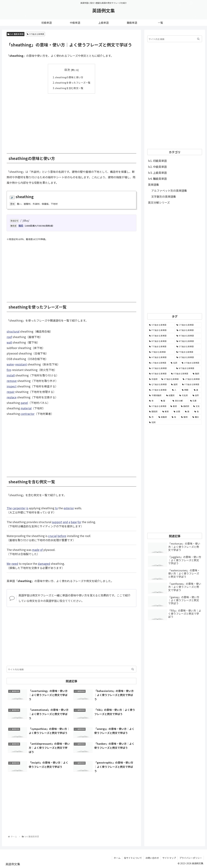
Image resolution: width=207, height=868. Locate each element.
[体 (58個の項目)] (153, 401)
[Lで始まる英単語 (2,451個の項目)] (158, 363)
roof (9, 337)
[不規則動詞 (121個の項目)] (156, 395)
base (74, 522)
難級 (21, 225)
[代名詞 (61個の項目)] (184, 395)
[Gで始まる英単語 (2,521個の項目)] (188, 357)
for (79, 522)
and (65, 522)
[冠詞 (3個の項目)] (175, 422)
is (27, 508)
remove (12, 381)
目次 (67, 70)
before (62, 536)
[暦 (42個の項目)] (165, 401)
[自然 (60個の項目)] (196, 395)
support (57, 522)
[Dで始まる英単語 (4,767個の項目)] (161, 336)
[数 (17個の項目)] (188, 411)
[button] (133, 669)
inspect (12, 386)
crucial (52, 536)
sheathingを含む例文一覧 (69, 88)
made (36, 550)
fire (9, 370)
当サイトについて (133, 858)
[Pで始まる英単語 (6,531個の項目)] (161, 330)
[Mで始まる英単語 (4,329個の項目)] (188, 341)
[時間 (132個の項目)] (186, 390)
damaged (44, 564)
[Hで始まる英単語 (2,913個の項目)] (161, 357)
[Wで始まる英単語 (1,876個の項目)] (188, 368)
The (9, 508)
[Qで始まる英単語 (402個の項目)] (158, 384)
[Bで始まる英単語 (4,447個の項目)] (161, 341)
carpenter (19, 508)
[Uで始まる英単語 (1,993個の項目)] (191, 363)
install (11, 375)
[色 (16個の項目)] (197, 411)
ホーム (117, 858)
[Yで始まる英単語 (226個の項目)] (191, 384)
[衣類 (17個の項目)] (178, 411)
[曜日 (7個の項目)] (196, 417)
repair (11, 392)
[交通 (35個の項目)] (195, 401)
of (41, 550)
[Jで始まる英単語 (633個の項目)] (191, 379)
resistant (21, 364)
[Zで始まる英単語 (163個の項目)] (159, 390)
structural (13, 331)
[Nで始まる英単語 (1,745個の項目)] (158, 374)
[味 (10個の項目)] (175, 417)
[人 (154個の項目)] (175, 390)
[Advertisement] (71, 121)
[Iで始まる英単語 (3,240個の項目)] (161, 352)
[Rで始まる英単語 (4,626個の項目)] (188, 336)
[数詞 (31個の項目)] (174, 406)
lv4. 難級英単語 (16, 34)
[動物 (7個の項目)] (185, 417)
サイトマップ (169, 858)
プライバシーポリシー (191, 858)
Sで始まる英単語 (35, 34)
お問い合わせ (152, 858)
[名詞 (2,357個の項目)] (174, 363)
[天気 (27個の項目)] (197, 406)
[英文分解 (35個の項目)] (180, 401)
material (26, 408)
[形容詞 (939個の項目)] (153, 379)
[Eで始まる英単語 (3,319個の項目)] (188, 346)
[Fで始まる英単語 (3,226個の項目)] (188, 352)
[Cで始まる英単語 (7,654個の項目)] (188, 325)
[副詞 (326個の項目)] (175, 384)
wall (9, 342)
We (9, 564)
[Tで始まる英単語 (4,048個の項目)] (161, 346)
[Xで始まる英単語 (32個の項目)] (158, 406)
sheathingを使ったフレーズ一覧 (73, 82)
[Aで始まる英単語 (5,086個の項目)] (188, 330)
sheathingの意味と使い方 (69, 77)
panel (24, 403)
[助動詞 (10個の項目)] (163, 417)
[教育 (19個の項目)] (166, 411)
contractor (27, 414)
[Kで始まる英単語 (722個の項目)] (170, 379)
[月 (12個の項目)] (152, 417)
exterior (69, 508)
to (56, 508)
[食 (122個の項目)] (197, 390)
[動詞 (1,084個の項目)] (196, 374)
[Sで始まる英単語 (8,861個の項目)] (161, 325)
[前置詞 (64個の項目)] (171, 395)
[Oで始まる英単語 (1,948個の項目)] (161, 368)
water (10, 364)
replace (12, 397)
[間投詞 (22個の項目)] (154, 411)
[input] (71, 669)
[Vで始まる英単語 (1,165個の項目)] (180, 374)
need (15, 564)
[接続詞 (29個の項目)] (185, 406)
